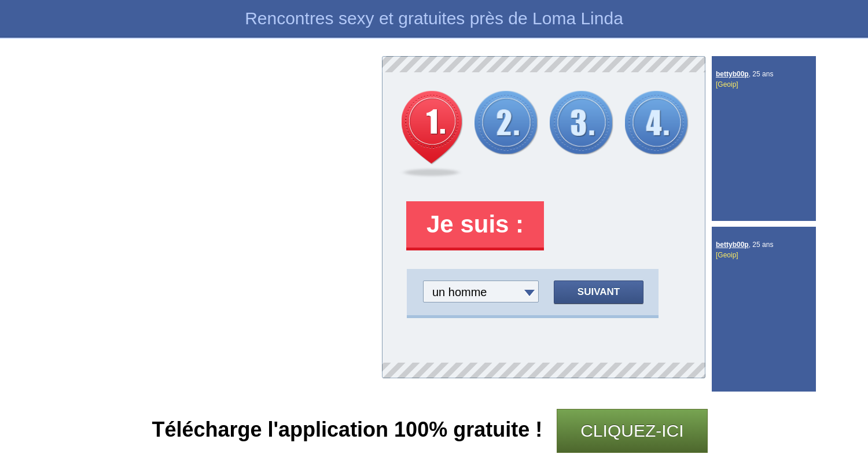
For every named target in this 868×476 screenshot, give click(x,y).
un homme (460, 292)
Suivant (599, 292)
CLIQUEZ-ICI (632, 431)
